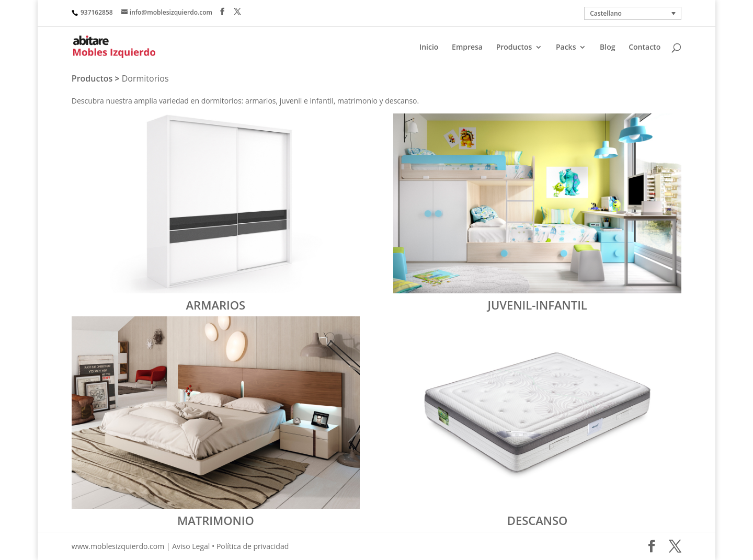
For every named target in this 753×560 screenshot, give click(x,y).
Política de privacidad (253, 546)
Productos (514, 48)
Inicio (429, 48)
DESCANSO (538, 520)
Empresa (467, 48)
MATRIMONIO (216, 520)
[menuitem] (633, 13)
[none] (633, 13)
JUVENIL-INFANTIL (537, 305)
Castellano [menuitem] (606, 13)
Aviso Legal (191, 546)
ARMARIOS (216, 305)
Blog (607, 48)
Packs (566, 48)
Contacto (644, 48)
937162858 (97, 12)
